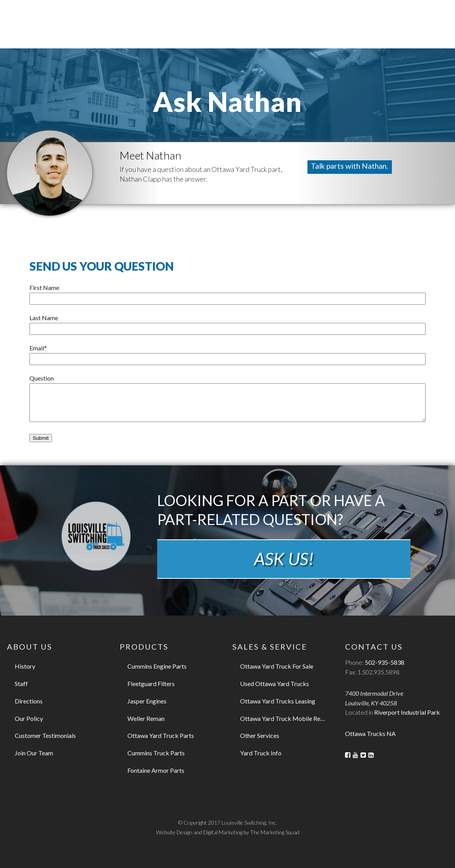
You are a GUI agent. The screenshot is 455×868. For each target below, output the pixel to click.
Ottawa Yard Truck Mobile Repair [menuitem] (285, 718)
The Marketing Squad (275, 832)
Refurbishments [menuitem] (409, 33)
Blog (333, 12)
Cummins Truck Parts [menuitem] (156, 753)
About (279, 12)
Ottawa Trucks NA (370, 733)
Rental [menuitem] (305, 33)
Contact (307, 12)
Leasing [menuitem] (261, 33)
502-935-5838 (385, 662)
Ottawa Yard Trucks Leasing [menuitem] (278, 701)
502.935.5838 (377, 12)
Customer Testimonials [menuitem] (45, 735)
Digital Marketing (223, 832)
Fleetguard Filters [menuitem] (151, 684)
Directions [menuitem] (29, 701)
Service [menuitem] (348, 33)
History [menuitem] (25, 666)
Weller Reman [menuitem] (146, 718)
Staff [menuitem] (21, 684)
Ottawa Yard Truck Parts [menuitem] (161, 735)
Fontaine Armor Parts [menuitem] (156, 770)
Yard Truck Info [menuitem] (261, 753)
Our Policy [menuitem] (29, 718)
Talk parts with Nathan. (351, 166)
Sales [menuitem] (184, 33)
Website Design (174, 832)
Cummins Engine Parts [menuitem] (157, 666)
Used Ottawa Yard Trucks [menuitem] (275, 684)
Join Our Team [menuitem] (34, 753)
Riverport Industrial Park (407, 712)
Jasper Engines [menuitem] (147, 701)
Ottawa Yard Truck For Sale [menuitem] (277, 666)
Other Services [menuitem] (260, 735)
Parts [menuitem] (220, 33)
